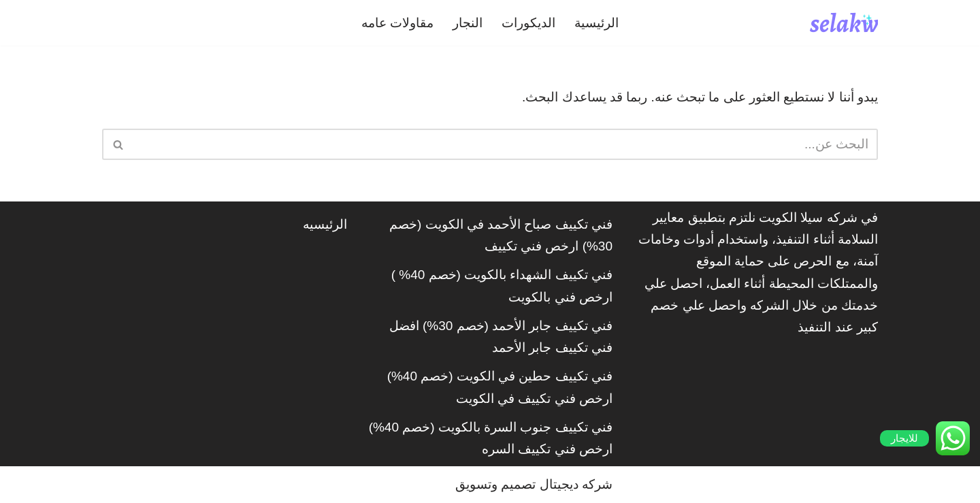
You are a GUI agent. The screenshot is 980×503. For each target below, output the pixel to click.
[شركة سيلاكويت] (844, 23)
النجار (468, 23)
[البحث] (505, 144)
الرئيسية (597, 23)
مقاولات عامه (397, 23)
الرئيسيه (325, 224)
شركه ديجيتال (576, 484)
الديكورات (528, 23)
